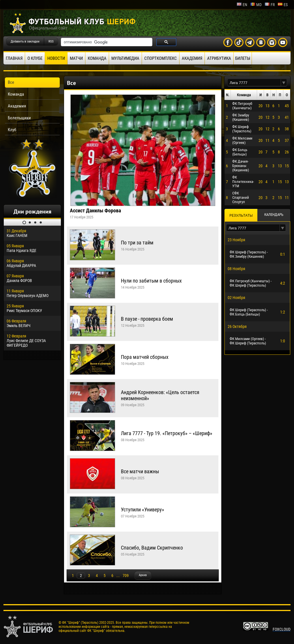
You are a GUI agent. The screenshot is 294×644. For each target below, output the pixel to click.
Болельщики (19, 118)
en (242, 5)
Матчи (76, 58)
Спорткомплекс (161, 58)
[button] (284, 83)
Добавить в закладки (25, 41)
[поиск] (106, 42)
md (256, 5)
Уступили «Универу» (143, 510)
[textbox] (254, 83)
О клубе (35, 58)
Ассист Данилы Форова (95, 210)
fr (270, 5)
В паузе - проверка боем (147, 319)
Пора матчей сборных (145, 357)
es (283, 5)
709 (126, 576)
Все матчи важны (140, 471)
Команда (97, 58)
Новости (56, 58)
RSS (51, 41)
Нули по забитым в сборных (151, 281)
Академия (192, 58)
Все (11, 82)
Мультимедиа (125, 58)
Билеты (243, 58)
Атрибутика (219, 58)
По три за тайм (137, 243)
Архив (143, 575)
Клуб (12, 130)
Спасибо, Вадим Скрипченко (152, 548)
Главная (14, 58)
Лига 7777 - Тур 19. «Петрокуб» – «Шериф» (167, 433)
